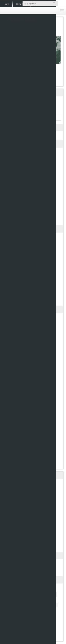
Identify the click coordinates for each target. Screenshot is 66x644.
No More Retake (21, 19)
